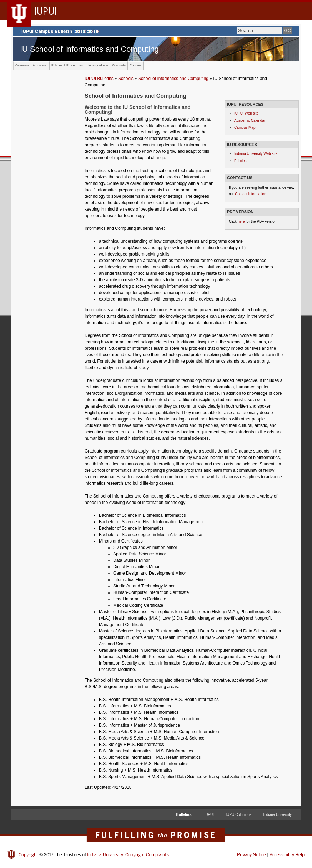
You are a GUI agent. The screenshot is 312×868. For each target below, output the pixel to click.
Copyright (28, 855)
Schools (126, 79)
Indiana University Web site (256, 154)
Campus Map (245, 128)
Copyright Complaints (147, 855)
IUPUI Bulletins (99, 79)
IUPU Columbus (238, 815)
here (241, 221)
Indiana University (278, 815)
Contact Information (250, 194)
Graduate (119, 65)
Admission (40, 65)
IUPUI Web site (246, 113)
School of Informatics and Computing (173, 79)
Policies (240, 161)
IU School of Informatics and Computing (89, 49)
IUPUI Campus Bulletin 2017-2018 (156, 31)
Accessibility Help (287, 855)
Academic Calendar (250, 120)
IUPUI (209, 815)
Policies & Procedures (67, 65)
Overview (22, 65)
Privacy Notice (251, 855)
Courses (136, 65)
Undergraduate (97, 65)
